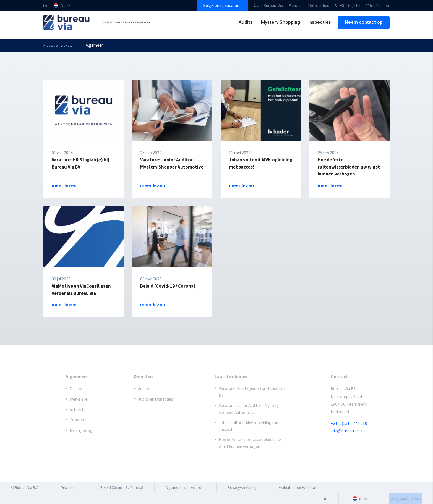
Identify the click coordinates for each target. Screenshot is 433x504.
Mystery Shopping (281, 25)
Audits (246, 25)
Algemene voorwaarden (186, 487)
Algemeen (76, 377)
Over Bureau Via (268, 6)
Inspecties (320, 25)
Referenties (319, 6)
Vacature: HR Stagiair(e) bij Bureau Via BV (252, 392)
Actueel (296, 6)
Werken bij (79, 399)
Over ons (78, 389)
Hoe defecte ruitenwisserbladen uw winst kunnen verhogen (250, 443)
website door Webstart (298, 487)
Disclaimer (69, 487)
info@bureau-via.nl (348, 431)
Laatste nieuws (231, 377)
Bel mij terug (81, 430)
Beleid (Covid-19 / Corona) (122, 487)
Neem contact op (364, 25)
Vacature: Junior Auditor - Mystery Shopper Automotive (249, 409)
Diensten (143, 377)
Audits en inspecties (156, 399)
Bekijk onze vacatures (223, 6)
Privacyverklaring (242, 487)
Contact (77, 420)
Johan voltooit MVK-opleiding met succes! (249, 426)
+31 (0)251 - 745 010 (357, 6)
